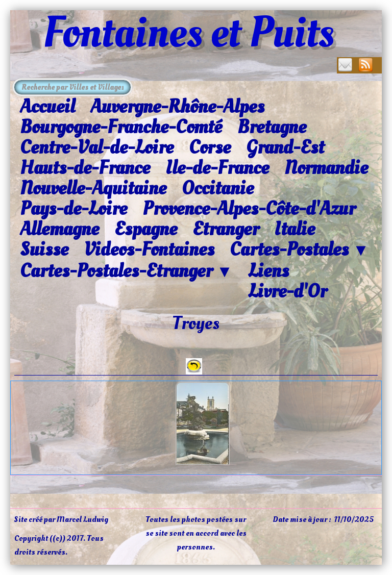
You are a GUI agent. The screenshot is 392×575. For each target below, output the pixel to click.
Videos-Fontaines (149, 249)
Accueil (47, 107)
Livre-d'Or (287, 291)
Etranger (226, 229)
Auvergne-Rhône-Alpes (177, 107)
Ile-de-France (217, 168)
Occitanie (218, 188)
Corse (210, 147)
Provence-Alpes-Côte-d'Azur (249, 209)
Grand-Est (285, 147)
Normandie (326, 168)
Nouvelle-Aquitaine (93, 188)
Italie (295, 229)
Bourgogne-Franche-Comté (121, 127)
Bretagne (272, 127)
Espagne (146, 229)
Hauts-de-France (85, 168)
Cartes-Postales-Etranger (126, 271)
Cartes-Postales (299, 250)
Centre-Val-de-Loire (97, 147)
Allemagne (59, 229)
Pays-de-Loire (73, 209)
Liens (268, 271)
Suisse (44, 249)
